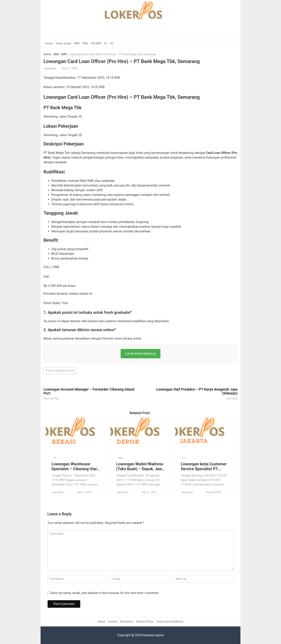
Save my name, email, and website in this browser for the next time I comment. (105, 593)
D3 (112, 43)
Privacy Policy (145, 622)
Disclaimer (127, 622)
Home (49, 43)
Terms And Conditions (170, 622)
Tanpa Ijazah (63, 43)
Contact (113, 622)
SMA (85, 43)
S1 (106, 43)
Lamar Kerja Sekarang (140, 354)
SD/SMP (96, 43)
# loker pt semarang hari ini (60, 371)
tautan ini (86, 294)
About (101, 622)
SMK (77, 43)
